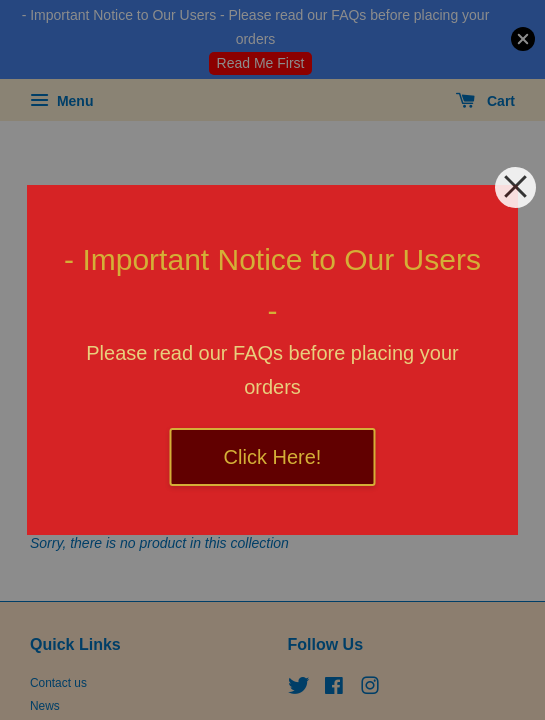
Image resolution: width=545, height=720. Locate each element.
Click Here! (273, 457)
